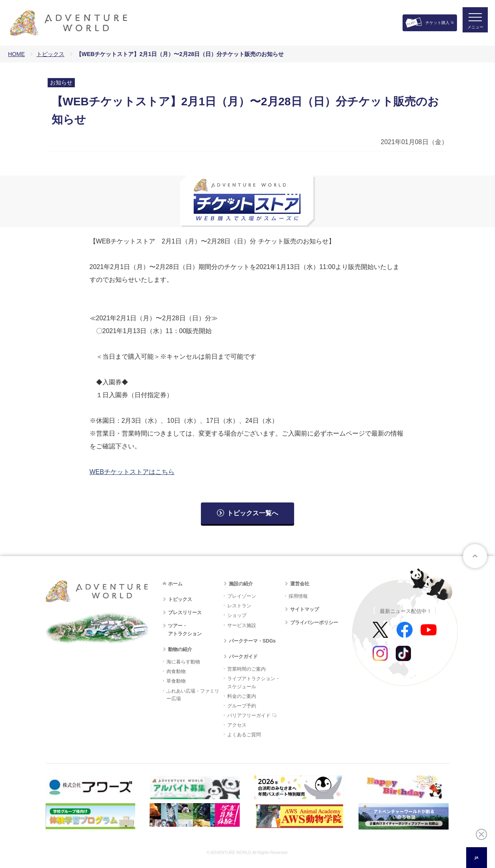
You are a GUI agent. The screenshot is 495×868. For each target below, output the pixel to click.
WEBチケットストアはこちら (132, 472)
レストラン (239, 606)
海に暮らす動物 (183, 662)
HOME (16, 54)
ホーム (175, 584)
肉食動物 (176, 671)
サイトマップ (305, 609)
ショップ (237, 615)
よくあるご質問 (244, 735)
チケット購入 (437, 23)
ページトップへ (475, 556)
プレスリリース (185, 613)
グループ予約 (242, 706)
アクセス (237, 725)
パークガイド (243, 657)
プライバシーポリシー (314, 623)
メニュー (473, 30)
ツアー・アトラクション (185, 630)
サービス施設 (242, 625)
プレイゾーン (242, 596)
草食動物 (176, 681)
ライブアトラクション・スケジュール (254, 682)
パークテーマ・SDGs (252, 641)
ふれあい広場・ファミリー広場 (193, 695)
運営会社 (300, 584)
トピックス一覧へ (253, 513)
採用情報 (298, 596)
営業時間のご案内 (246, 669)
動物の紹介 (180, 649)
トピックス (50, 54)
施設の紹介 (241, 584)
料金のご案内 (242, 696)
